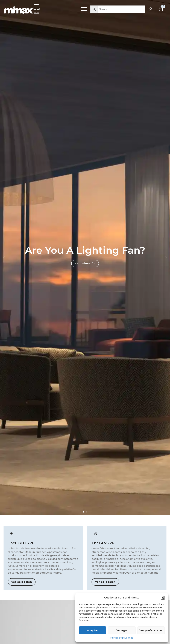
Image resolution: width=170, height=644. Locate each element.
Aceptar (93, 630)
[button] (163, 598)
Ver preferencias (151, 630)
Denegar (122, 630)
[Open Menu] (84, 9)
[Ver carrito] (161, 9)
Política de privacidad (122, 638)
